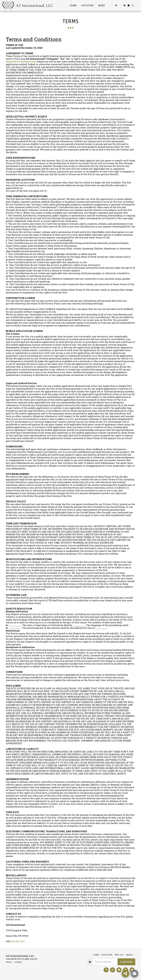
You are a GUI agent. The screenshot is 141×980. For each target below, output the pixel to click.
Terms (9, 962)
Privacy (18, 962)
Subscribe (126, 962)
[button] (112, 5)
